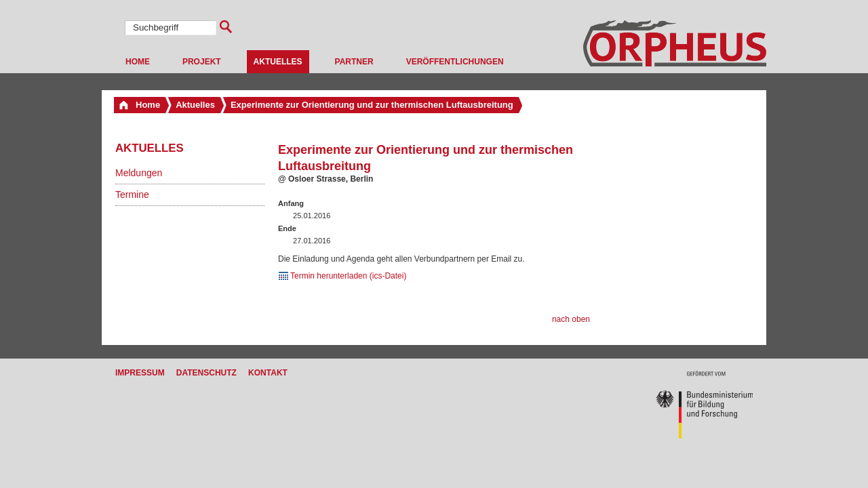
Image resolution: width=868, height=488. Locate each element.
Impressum (140, 373)
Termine (132, 195)
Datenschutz (206, 373)
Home (138, 62)
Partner (354, 62)
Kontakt (268, 373)
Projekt (202, 62)
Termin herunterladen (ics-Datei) (348, 276)
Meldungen (139, 173)
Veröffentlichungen (455, 62)
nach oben (571, 319)
